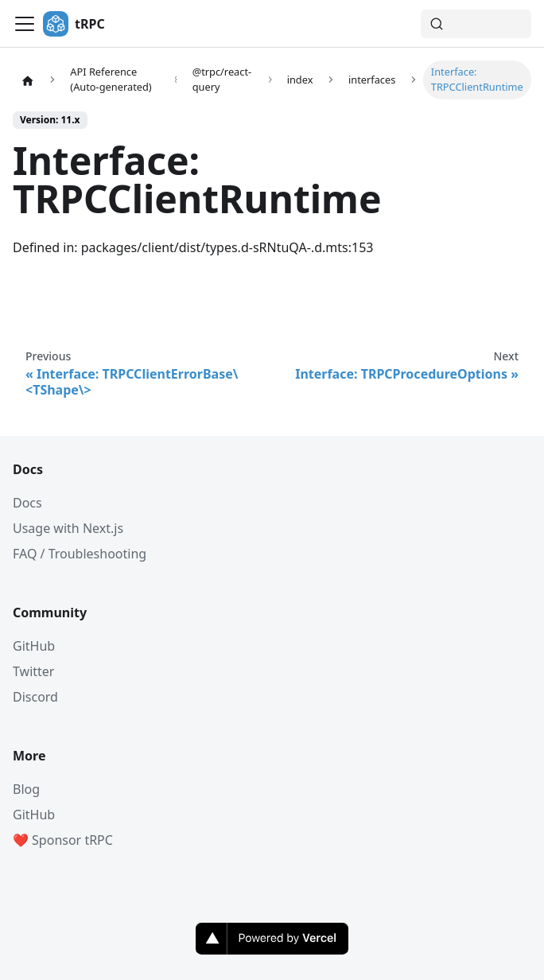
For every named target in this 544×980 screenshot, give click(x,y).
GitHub (34, 646)
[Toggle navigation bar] (25, 24)
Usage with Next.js (68, 528)
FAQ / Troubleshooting (80, 554)
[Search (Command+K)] (476, 24)
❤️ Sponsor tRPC (63, 840)
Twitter (33, 671)
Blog (26, 789)
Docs (27, 503)
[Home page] (28, 80)
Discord (35, 697)
